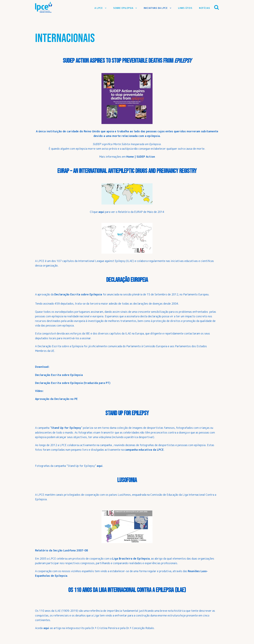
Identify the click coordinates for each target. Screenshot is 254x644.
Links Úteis (185, 8)
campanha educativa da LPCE (144, 450)
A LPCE (99, 8)
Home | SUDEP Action (141, 157)
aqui (100, 466)
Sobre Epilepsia (123, 8)
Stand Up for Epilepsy (66, 428)
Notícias (204, 8)
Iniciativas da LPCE (156, 8)
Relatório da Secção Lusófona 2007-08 (61, 550)
